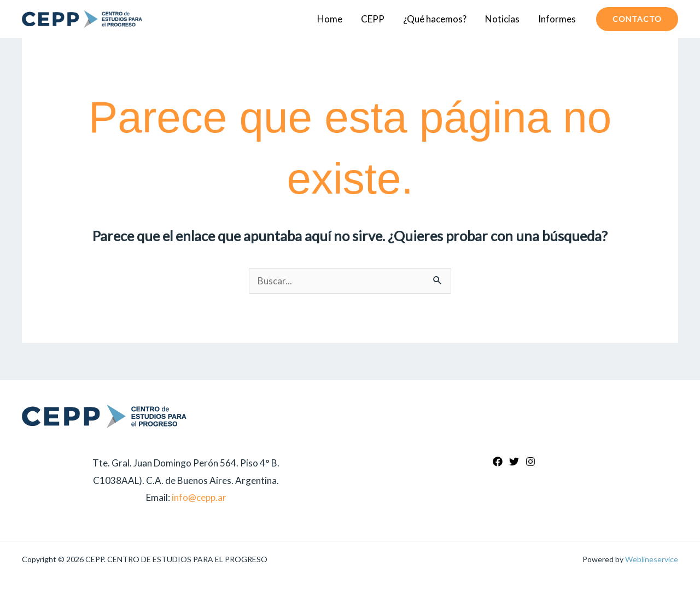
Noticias (502, 19)
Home (330, 19)
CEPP (373, 19)
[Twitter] (514, 462)
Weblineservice (652, 559)
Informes (557, 19)
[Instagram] (530, 462)
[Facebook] (498, 462)
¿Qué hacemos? (435, 19)
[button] (637, 19)
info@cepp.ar (199, 497)
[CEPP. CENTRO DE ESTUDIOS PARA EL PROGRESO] (82, 19)
